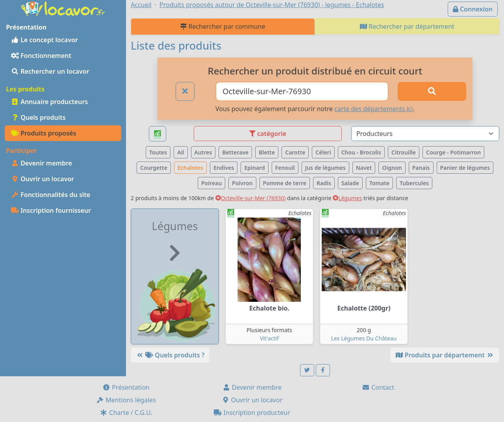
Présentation (126, 387)
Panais (421, 168)
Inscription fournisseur (51, 210)
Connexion (473, 9)
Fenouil (285, 168)
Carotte (295, 152)
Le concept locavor (44, 40)
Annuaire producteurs (49, 102)
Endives (224, 168)
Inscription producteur (252, 413)
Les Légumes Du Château (364, 338)
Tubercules (414, 183)
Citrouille (404, 152)
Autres (203, 152)
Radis (324, 183)
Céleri (323, 152)
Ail (181, 152)
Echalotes (190, 168)
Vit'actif (269, 338)
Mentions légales (126, 400)
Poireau (211, 183)
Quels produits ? (170, 355)
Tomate (379, 183)
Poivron (242, 183)
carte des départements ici (373, 109)
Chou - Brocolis (361, 152)
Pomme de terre (285, 183)
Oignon (392, 168)
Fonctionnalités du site (51, 195)
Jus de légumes (325, 168)
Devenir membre (42, 163)
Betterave (235, 152)
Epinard (254, 168)
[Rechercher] (432, 91)
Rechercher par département (407, 26)
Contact (378, 387)
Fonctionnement (41, 56)
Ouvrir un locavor (43, 179)
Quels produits (38, 117)
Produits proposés (44, 133)
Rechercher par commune (223, 26)
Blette (267, 152)
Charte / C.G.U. (126, 413)
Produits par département (445, 355)
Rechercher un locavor (50, 71)
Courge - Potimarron (453, 152)
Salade (350, 183)
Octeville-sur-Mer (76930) (251, 198)
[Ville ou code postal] (302, 91)
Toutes (158, 152)
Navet (364, 168)
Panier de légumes (465, 168)
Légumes (347, 198)
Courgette (154, 168)
